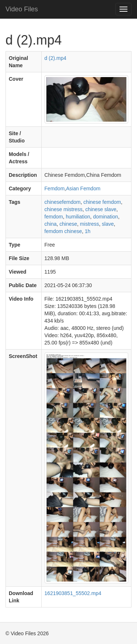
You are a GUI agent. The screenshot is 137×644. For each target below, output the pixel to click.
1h (88, 231)
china (51, 224)
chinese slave (101, 209)
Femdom (55, 188)
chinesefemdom (63, 202)
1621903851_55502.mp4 (73, 593)
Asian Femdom (83, 188)
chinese (68, 224)
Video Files (22, 9)
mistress (90, 224)
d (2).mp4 (56, 58)
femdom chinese (63, 231)
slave (108, 224)
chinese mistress (64, 209)
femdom (54, 217)
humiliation (78, 217)
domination (106, 217)
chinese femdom (102, 202)
